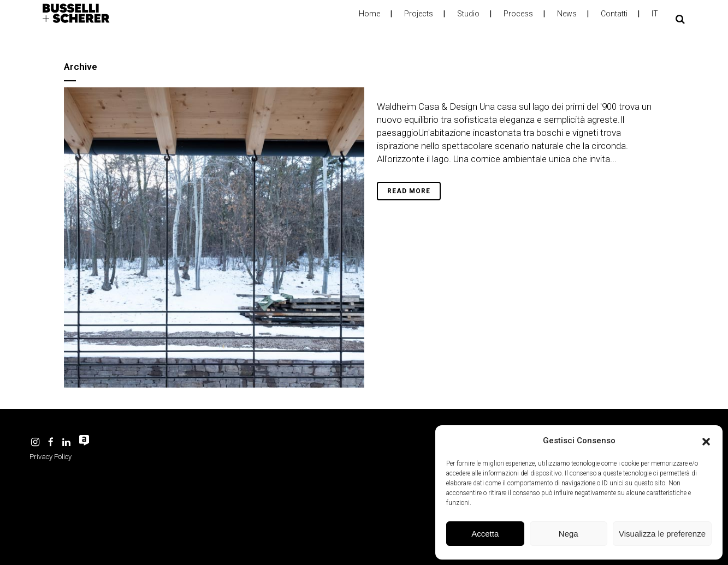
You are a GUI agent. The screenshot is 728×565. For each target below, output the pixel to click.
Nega (569, 534)
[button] (706, 441)
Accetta (485, 534)
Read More (409, 191)
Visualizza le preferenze (662, 534)
